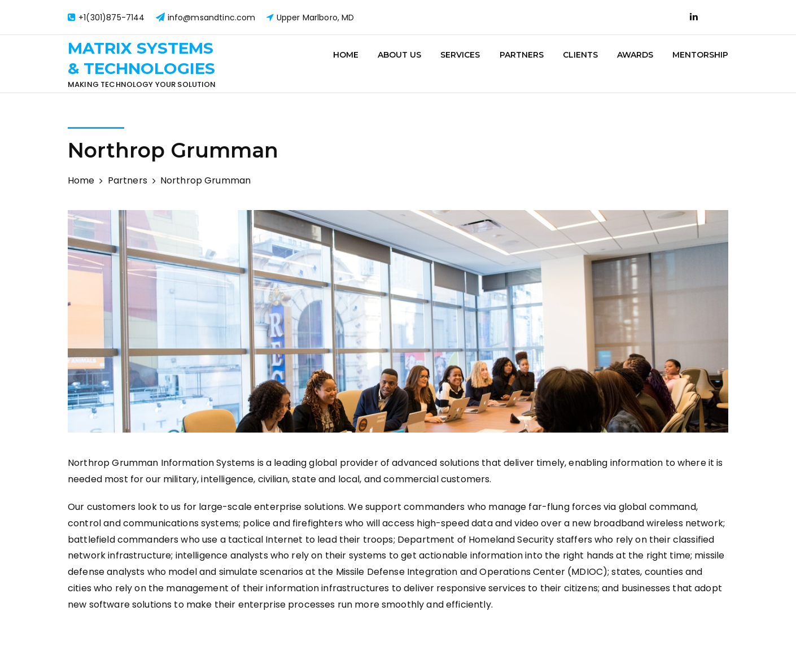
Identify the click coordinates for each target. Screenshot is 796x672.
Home (346, 55)
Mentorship (700, 55)
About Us (399, 55)
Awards (635, 55)
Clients (580, 55)
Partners (522, 55)
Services (460, 55)
